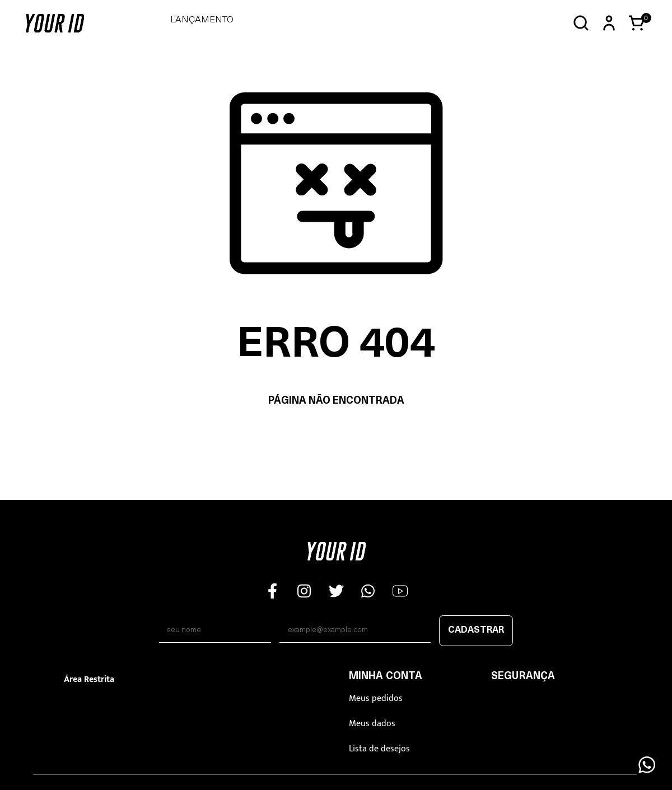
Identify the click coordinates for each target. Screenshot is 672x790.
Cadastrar (476, 630)
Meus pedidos (376, 698)
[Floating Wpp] (647, 765)
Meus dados (372, 724)
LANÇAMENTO (202, 20)
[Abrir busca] (581, 23)
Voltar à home (336, 436)
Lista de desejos (379, 749)
